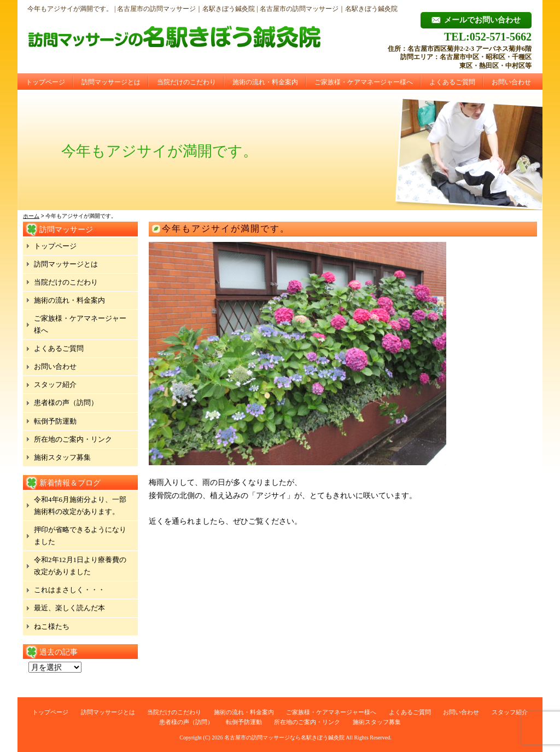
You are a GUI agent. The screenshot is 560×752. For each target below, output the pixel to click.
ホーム (31, 216)
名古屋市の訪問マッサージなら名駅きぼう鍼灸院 (284, 737)
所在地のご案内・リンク (73, 439)
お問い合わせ (511, 82)
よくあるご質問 (452, 82)
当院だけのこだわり (186, 82)
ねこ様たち (52, 626)
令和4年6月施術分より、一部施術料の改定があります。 (80, 505)
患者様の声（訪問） (66, 403)
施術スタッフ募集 (62, 457)
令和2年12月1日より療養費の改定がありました (80, 566)
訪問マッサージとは (111, 82)
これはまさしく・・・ (69, 590)
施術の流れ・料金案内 (265, 82)
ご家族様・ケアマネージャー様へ (364, 82)
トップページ (45, 82)
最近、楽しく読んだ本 (69, 608)
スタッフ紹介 (55, 384)
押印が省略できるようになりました (80, 536)
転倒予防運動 (55, 421)
